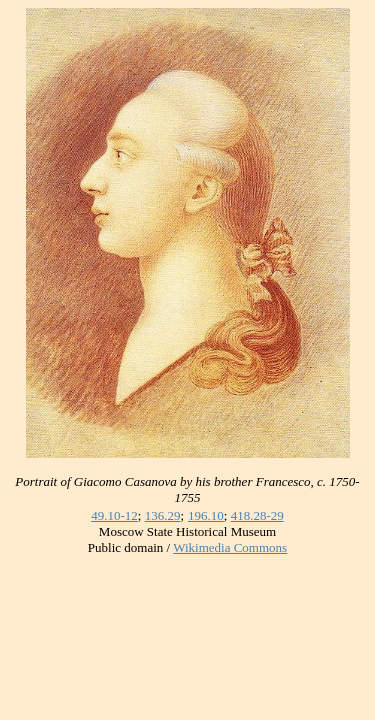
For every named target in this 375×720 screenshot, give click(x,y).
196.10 (206, 515)
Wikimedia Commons (230, 547)
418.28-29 (257, 515)
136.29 (163, 515)
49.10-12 (114, 515)
